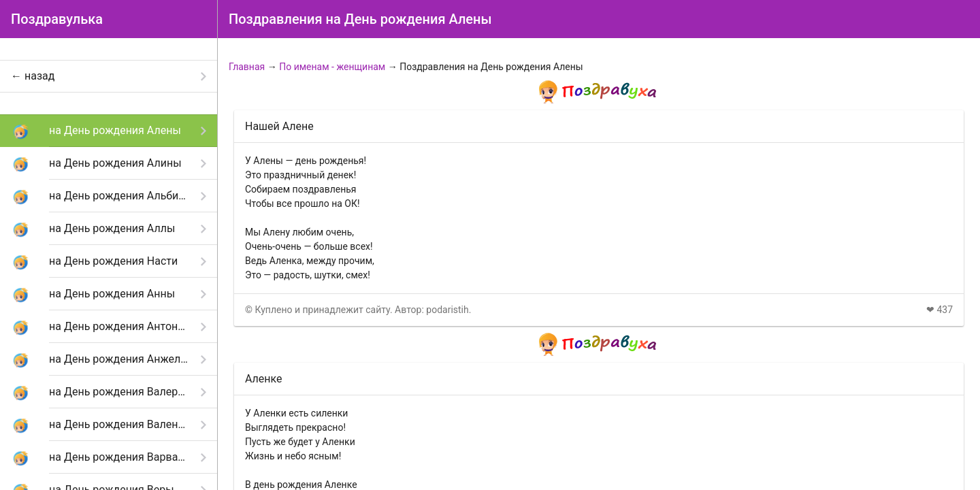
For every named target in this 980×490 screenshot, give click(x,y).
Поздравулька (57, 19)
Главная (247, 67)
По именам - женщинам (332, 67)
